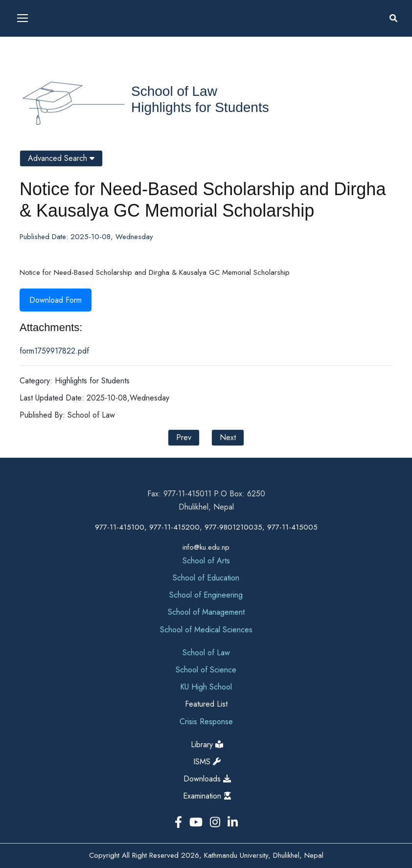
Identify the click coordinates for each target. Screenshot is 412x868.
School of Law (174, 91)
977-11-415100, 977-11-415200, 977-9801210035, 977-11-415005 (206, 527)
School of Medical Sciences (206, 630)
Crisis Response (206, 722)
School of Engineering (206, 595)
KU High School (206, 687)
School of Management (206, 612)
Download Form (56, 300)
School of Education (206, 578)
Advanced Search (61, 158)
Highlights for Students (200, 107)
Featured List (206, 704)
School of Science (206, 670)
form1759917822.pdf (54, 351)
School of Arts (206, 561)
